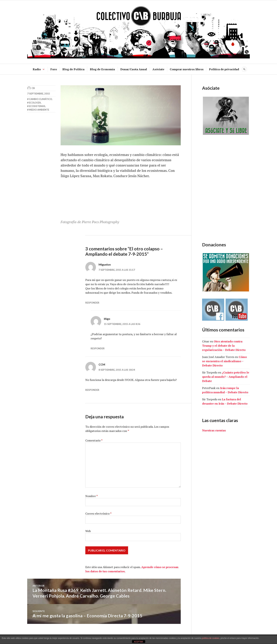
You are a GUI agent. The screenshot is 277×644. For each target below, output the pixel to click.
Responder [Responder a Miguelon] (92, 303)
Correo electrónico (98, 514)
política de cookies (211, 638)
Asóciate (158, 69)
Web (88, 531)
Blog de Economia (102, 69)
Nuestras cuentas (214, 430)
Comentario (94, 440)
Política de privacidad (224, 69)
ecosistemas (37, 106)
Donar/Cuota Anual (134, 69)
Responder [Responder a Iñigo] (98, 348)
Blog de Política (73, 69)
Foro (54, 69)
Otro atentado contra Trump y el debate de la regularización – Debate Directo (224, 346)
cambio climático (40, 99)
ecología (35, 103)
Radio (37, 69)
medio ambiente (39, 110)
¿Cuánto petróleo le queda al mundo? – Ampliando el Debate (226, 377)
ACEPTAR (138, 642)
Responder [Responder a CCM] (92, 390)
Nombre (92, 496)
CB (33, 88)
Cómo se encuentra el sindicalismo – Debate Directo (224, 361)
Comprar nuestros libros (187, 69)
